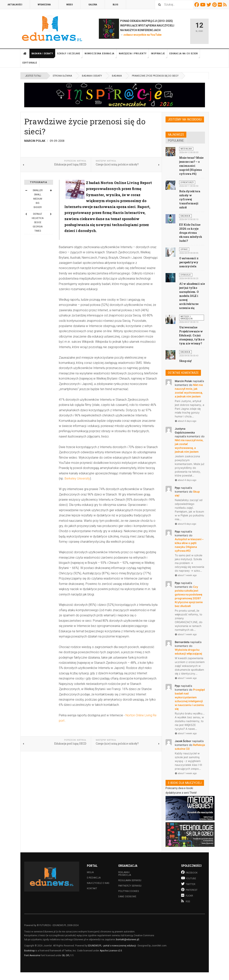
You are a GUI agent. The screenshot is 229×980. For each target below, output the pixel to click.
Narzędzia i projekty (134, 55)
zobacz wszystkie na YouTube (142, 35)
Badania (117, 76)
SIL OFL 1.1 (68, 955)
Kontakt (92, 888)
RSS (225, 5)
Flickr (220, 5)
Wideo (70, 5)
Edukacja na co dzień (185, 55)
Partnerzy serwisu (130, 886)
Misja (90, 872)
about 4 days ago (186, 421)
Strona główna (25, 54)
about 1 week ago (186, 575)
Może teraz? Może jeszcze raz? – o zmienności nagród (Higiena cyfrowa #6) (191, 166)
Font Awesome (32, 955)
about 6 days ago (185, 524)
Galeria (93, 5)
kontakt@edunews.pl (127, 940)
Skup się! (185, 361)
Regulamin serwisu (130, 880)
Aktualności (15, 5)
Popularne (176, 141)
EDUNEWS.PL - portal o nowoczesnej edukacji (112, 946)
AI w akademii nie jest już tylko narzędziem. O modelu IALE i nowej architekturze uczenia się (192, 296)
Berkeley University (77, 478)
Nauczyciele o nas (98, 883)
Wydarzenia (44, 5)
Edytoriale (30, 63)
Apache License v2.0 (111, 951)
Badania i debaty (43, 55)
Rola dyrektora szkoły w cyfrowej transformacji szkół (190, 199)
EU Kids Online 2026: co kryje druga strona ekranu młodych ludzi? (191, 233)
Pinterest (215, 5)
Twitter (209, 5)
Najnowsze (176, 135)
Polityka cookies (129, 891)
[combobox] (174, 5)
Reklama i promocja (125, 874)
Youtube (203, 5)
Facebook (197, 5)
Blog (115, 5)
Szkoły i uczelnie (70, 55)
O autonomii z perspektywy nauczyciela (189, 262)
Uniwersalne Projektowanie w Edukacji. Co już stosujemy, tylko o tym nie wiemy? (192, 335)
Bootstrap (29, 951)
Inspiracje (159, 55)
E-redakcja (94, 878)
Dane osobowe (127, 897)
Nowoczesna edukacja (101, 55)
